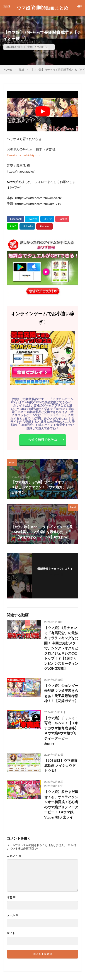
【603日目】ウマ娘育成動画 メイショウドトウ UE (61, 765)
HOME (8, 70)
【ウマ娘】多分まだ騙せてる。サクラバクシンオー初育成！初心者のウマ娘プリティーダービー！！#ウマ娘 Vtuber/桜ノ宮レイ (61, 804)
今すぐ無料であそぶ (43, 440)
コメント (14, 856)
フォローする (55, 574)
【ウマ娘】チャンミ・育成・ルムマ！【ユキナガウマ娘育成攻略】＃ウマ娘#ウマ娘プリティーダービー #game (61, 731)
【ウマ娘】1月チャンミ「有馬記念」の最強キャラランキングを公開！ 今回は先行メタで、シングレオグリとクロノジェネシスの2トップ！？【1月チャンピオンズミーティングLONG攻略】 (61, 648)
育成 (30, 47)
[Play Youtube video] (42, 111)
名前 (11, 897)
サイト (11, 933)
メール (13, 915)
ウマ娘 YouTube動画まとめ (42, 8)
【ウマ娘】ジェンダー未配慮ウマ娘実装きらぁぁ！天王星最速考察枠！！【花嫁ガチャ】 (61, 693)
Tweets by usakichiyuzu (23, 155)
